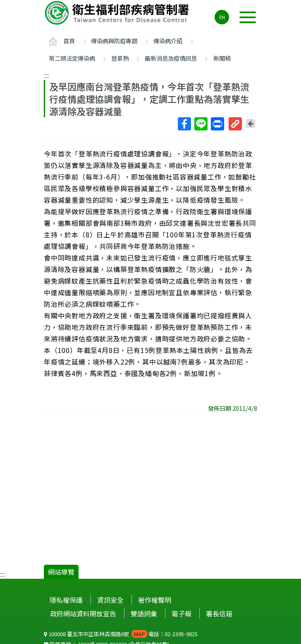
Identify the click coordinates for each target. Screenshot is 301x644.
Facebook (184, 124)
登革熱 (120, 58)
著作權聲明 (155, 600)
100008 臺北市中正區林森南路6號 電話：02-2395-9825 (121, 634)
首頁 (69, 41)
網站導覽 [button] (61, 572)
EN (222, 17)
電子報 (182, 613)
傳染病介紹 (168, 41)
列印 (217, 124)
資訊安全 (110, 600)
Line (201, 124)
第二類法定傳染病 (72, 58)
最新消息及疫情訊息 (171, 58)
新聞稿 (222, 58)
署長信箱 (219, 613)
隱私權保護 (66, 600)
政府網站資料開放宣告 (83, 613)
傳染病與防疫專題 (114, 41)
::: (46, 75)
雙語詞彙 (144, 613)
